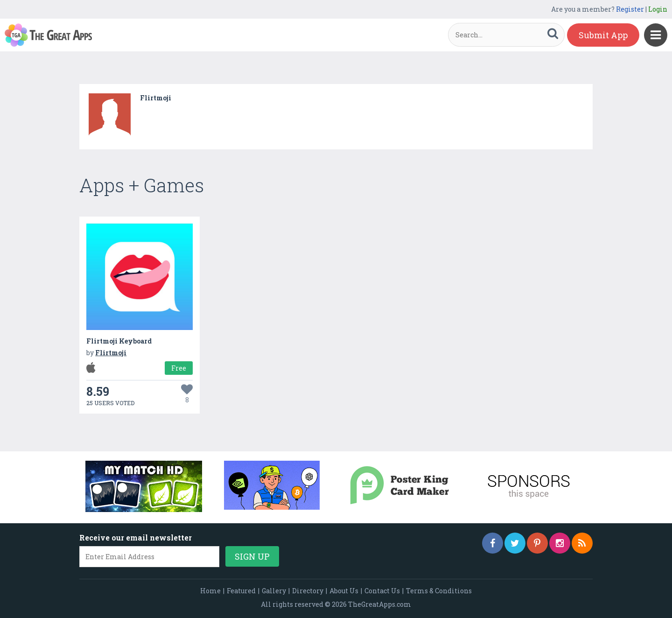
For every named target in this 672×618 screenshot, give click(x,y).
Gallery (274, 591)
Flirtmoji (156, 98)
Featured (241, 591)
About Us (344, 591)
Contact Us (382, 591)
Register (630, 9)
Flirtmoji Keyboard (119, 341)
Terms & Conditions (439, 591)
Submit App (603, 35)
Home (210, 591)
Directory (308, 591)
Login (658, 9)
